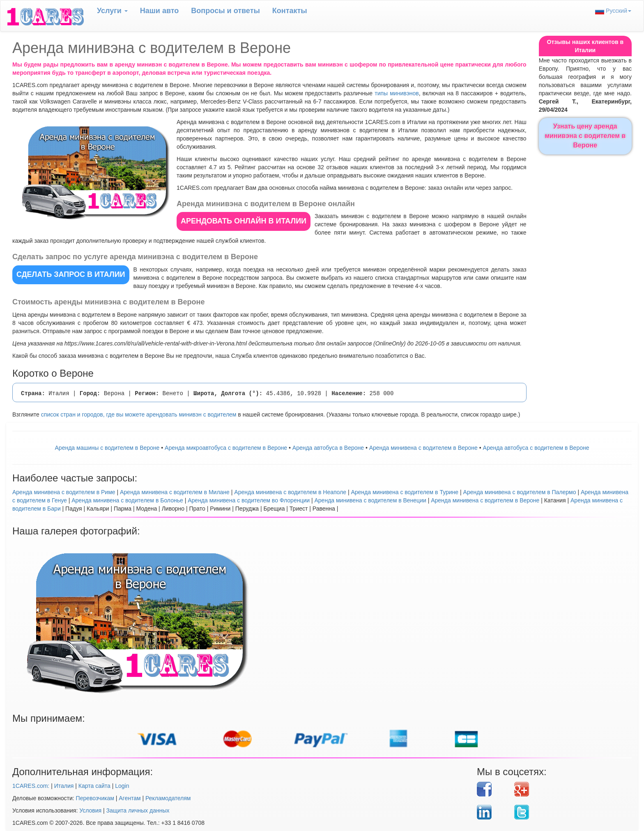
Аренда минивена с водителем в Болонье (127, 500)
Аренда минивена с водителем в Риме (64, 492)
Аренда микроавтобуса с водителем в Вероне (226, 448)
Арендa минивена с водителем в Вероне (423, 448)
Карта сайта (94, 786)
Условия (90, 810)
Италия (64, 786)
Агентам (130, 798)
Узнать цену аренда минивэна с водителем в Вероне (585, 136)
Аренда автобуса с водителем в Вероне (536, 448)
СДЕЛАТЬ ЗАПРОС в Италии (71, 274)
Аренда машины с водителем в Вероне (107, 448)
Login (122, 786)
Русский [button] (613, 11)
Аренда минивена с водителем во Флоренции (249, 500)
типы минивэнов (397, 93)
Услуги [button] (112, 11)
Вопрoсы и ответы (225, 11)
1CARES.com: (31, 786)
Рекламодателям (168, 798)
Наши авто (160, 11)
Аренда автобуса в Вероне (328, 448)
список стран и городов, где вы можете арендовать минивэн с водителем (139, 414)
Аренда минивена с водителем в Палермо (520, 492)
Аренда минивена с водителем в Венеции (370, 500)
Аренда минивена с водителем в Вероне (485, 500)
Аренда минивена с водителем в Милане (175, 492)
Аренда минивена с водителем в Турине (405, 492)
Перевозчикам (95, 798)
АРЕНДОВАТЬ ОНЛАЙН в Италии (244, 221)
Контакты (290, 11)
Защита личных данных (138, 810)
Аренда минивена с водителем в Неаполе (290, 492)
